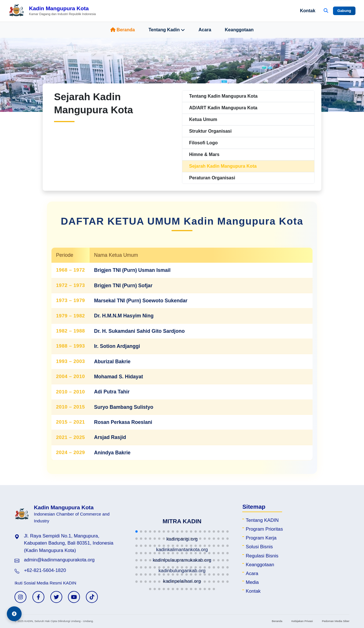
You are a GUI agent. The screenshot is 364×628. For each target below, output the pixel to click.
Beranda (123, 30)
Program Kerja (261, 538)
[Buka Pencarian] (326, 11)
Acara (205, 30)
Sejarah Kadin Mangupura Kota (223, 166)
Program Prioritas (264, 529)
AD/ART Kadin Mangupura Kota (223, 108)
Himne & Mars (204, 154)
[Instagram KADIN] (20, 597)
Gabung (344, 11)
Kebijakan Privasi (302, 621)
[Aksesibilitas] (14, 614)
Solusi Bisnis (259, 547)
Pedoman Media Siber (336, 621)
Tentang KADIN (262, 520)
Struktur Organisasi (210, 131)
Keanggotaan (239, 30)
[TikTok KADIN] (92, 597)
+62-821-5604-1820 (45, 570)
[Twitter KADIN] (56, 597)
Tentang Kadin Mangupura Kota (223, 96)
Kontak (308, 11)
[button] (136, 531)
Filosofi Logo (203, 143)
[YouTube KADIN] (74, 597)
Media (252, 582)
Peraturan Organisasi (212, 178)
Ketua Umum (203, 119)
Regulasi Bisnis (262, 556)
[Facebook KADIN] (38, 597)
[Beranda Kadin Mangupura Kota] (52, 11)
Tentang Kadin (167, 30)
